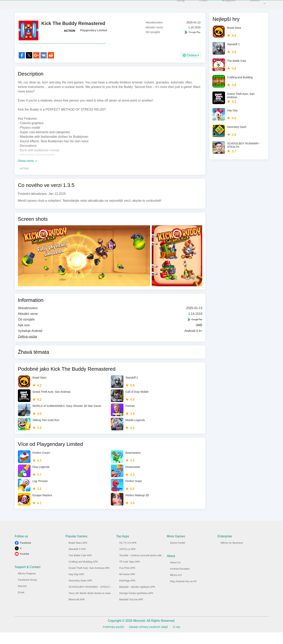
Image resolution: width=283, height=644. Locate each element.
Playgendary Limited (94, 33)
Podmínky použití (113, 638)
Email (21, 604)
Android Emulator (180, 580)
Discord (22, 598)
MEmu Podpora (27, 585)
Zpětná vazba (27, 348)
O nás (176, 638)
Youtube (24, 565)
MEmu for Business (232, 554)
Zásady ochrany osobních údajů (148, 638)
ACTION (70, 34)
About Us (175, 574)
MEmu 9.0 (176, 587)
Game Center (178, 554)
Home (249, 6)
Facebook (25, 554)
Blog (175, 6)
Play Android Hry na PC (183, 593)
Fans (198, 6)
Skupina (223, 6)
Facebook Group (27, 591)
